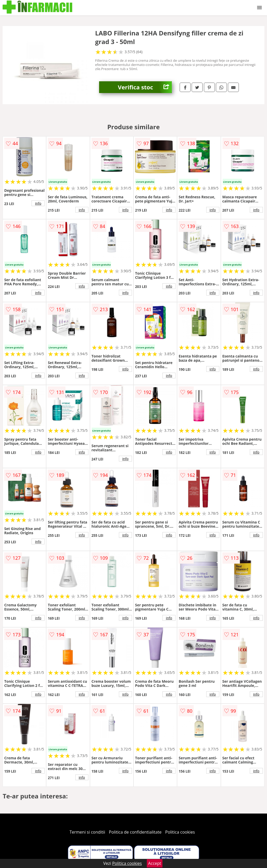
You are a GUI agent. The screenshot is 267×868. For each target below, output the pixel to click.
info (38, 203)
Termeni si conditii (87, 832)
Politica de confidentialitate (135, 832)
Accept (155, 863)
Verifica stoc (145, 87)
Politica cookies (180, 832)
